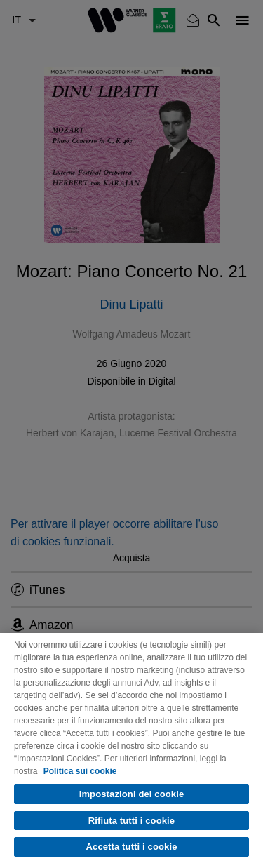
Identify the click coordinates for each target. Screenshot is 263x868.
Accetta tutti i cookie (132, 847)
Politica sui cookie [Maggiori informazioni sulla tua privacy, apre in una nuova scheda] (80, 771)
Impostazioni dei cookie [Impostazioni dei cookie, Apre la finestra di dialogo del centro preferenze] (132, 794)
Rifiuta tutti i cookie (131, 821)
